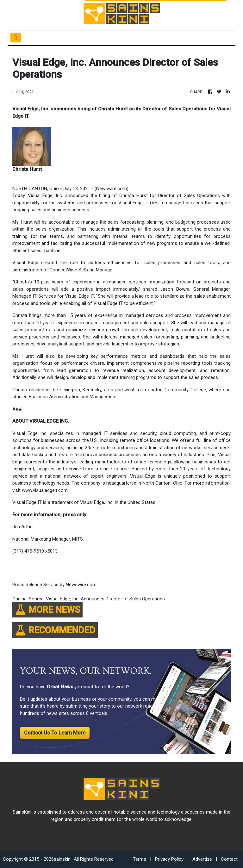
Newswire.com (112, 189)
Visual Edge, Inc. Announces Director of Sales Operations (106, 599)
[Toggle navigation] (16, 38)
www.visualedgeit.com (45, 490)
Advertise (202, 859)
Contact (229, 859)
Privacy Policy (169, 859)
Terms (140, 859)
